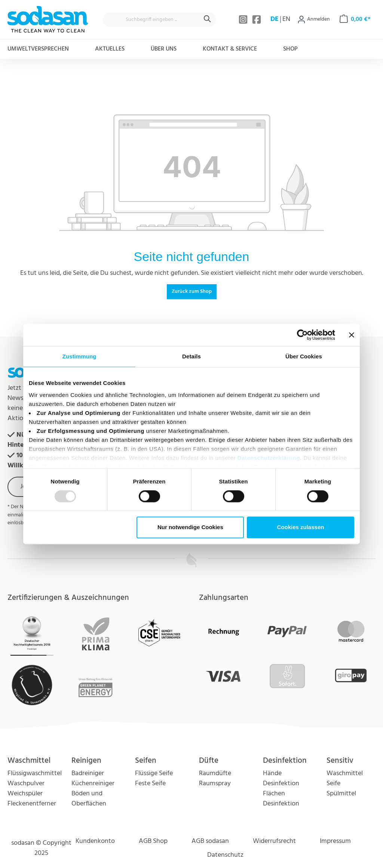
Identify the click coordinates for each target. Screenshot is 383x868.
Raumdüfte (215, 773)
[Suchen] (208, 20)
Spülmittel (341, 794)
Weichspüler (25, 794)
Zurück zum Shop (192, 292)
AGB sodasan (210, 841)
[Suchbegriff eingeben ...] (151, 20)
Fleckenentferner (32, 804)
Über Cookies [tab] (304, 356)
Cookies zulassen (301, 527)
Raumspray (215, 784)
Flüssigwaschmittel (35, 773)
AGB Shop (153, 841)
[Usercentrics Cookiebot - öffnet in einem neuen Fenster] (302, 335)
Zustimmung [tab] (79, 356)
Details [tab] (191, 356)
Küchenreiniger (93, 784)
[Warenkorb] (355, 19)
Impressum (335, 841)
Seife (333, 784)
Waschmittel (345, 773)
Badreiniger (88, 773)
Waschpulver (26, 784)
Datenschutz (225, 855)
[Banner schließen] (352, 335)
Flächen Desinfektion (281, 799)
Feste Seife (150, 784)
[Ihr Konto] (314, 19)
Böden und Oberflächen (89, 799)
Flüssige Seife (154, 773)
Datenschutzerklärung (269, 458)
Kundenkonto (95, 841)
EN (286, 19)
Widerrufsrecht (274, 841)
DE (275, 19)
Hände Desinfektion (281, 779)
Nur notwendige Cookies (190, 527)
